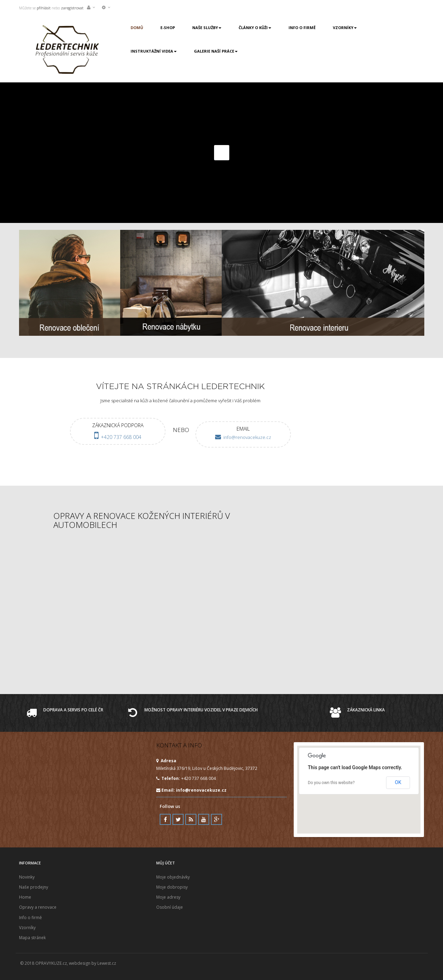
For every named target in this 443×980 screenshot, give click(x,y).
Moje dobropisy (172, 887)
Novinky (27, 877)
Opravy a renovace (38, 907)
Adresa (166, 761)
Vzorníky (27, 928)
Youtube (204, 819)
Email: (191, 790)
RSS (191, 819)
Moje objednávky (173, 877)
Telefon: (168, 778)
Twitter (178, 819)
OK (398, 782)
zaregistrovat (72, 8)
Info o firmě (30, 918)
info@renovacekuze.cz (201, 790)
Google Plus (216, 819)
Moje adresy (168, 897)
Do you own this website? (331, 783)
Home (25, 897)
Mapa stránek (32, 938)
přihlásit (43, 8)
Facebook (165, 819)
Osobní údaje (170, 907)
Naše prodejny (34, 887)
